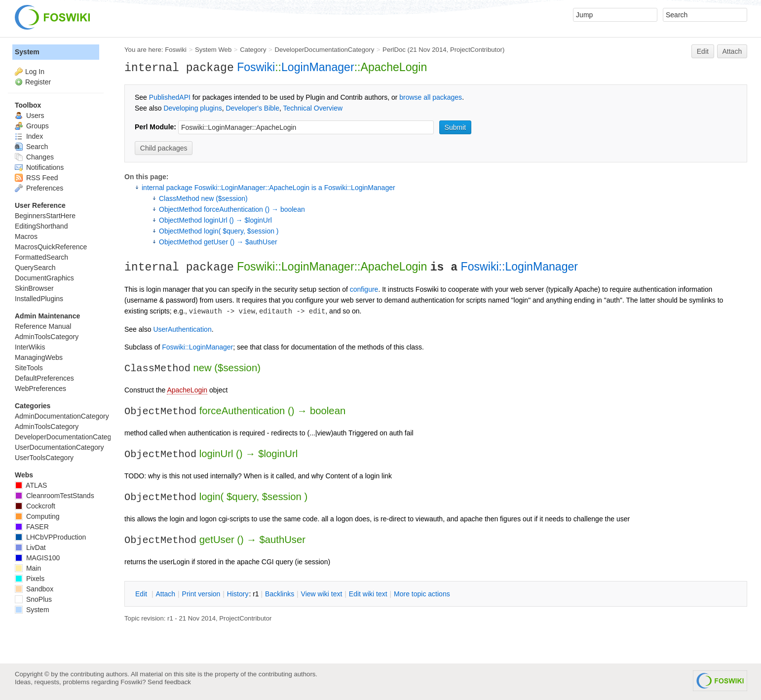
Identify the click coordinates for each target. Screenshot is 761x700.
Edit (703, 51)
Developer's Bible (252, 108)
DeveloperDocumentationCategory (324, 50)
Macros (26, 236)
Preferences (39, 188)
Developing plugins (192, 108)
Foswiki (176, 50)
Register (38, 82)
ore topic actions (422, 594)
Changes (34, 157)
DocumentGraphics (44, 278)
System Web (213, 50)
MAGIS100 (37, 558)
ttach (165, 594)
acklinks (280, 594)
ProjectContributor (476, 50)
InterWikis (30, 347)
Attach (732, 51)
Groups (32, 126)
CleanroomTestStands (55, 496)
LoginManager (318, 67)
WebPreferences (40, 389)
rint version (201, 594)
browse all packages (431, 97)
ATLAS (31, 485)
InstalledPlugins (39, 299)
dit (142, 594)
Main (28, 568)
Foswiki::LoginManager (519, 267)
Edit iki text (368, 594)
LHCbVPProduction (50, 537)
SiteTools (29, 368)
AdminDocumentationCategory (62, 416)
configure (364, 289)
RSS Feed (36, 178)
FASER (32, 527)
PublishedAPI (170, 97)
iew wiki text (322, 594)
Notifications (39, 167)
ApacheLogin (187, 390)
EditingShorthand (41, 226)
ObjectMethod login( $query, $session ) (219, 231)
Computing (37, 516)
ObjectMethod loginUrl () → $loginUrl (215, 220)
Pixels (30, 579)
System (27, 52)
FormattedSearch (41, 257)
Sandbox (34, 589)
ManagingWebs (39, 357)
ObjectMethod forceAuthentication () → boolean (232, 209)
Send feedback (169, 682)
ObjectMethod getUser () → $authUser (218, 242)
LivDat (30, 547)
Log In (35, 72)
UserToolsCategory (44, 458)
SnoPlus (33, 599)
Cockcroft (35, 506)
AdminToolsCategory (47, 337)
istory (238, 594)
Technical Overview (313, 108)
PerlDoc (394, 50)
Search (31, 147)
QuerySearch (35, 268)
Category (253, 50)
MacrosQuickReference (51, 247)
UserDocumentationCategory (59, 447)
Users (29, 116)
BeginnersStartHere (45, 216)
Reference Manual (43, 326)
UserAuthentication (182, 329)
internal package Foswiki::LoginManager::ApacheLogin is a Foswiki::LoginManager (268, 188)
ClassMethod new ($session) (203, 198)
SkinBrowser (34, 288)
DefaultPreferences (44, 378)
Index (29, 136)
